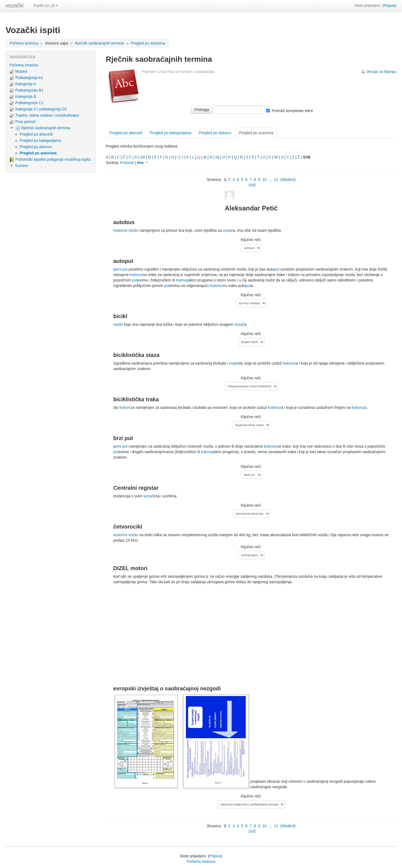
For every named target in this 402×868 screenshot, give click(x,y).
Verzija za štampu (382, 72)
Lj (199, 157)
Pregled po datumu (215, 133)
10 (264, 180)
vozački (15, 5)
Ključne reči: (251, 240)
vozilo (118, 324)
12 (276, 180)
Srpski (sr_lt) (46, 5)
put (277, 269)
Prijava (390, 5)
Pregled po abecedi (126, 133)
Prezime (127, 163)
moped (234, 363)
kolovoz (136, 275)
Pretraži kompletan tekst (292, 111)
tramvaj (182, 280)
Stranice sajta (56, 43)
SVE (252, 185)
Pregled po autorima (148, 43)
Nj (217, 157)
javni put (120, 269)
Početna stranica (24, 43)
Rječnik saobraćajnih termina (99, 43)
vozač (228, 230)
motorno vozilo (126, 230)
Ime (144, 163)
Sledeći (288, 180)
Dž (143, 157)
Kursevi (22, 166)
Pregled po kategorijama (171, 133)
